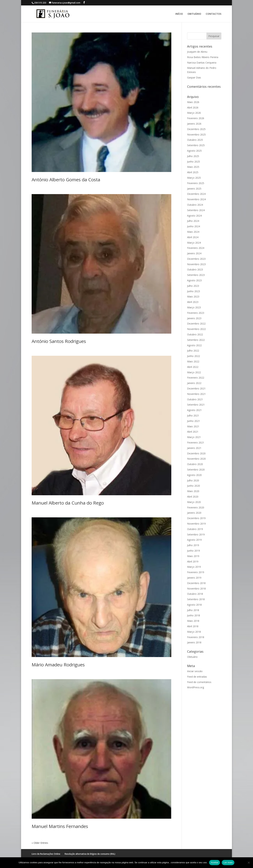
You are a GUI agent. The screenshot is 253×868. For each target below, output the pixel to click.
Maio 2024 (193, 232)
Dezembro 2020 (196, 453)
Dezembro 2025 (196, 129)
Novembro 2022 (196, 329)
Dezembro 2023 (196, 259)
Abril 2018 (193, 626)
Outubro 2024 (195, 205)
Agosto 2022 (194, 345)
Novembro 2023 (196, 264)
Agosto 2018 (194, 605)
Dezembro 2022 (196, 324)
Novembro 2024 (196, 199)
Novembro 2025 (196, 135)
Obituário (194, 14)
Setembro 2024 (196, 210)
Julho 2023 (193, 286)
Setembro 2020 (196, 470)
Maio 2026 (193, 102)
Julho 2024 (193, 221)
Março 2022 (194, 372)
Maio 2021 (193, 426)
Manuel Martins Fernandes (60, 826)
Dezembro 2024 (196, 194)
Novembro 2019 (196, 524)
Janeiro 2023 (194, 318)
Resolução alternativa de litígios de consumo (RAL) (90, 854)
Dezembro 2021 (196, 388)
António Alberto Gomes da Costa (66, 180)
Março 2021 (194, 437)
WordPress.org (196, 687)
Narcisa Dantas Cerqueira (202, 63)
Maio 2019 (193, 556)
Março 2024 (194, 243)
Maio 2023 (193, 296)
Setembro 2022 (196, 340)
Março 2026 (194, 113)
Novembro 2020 (196, 459)
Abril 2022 (193, 367)
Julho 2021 (193, 415)
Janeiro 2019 (194, 578)
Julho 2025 (193, 156)
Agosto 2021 (194, 410)
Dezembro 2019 (196, 518)
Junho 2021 (194, 421)
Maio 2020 (193, 491)
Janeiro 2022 (194, 383)
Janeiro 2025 (194, 189)
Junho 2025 (194, 162)
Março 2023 (194, 307)
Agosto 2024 (194, 216)
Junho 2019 (194, 551)
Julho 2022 (193, 351)
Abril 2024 (193, 237)
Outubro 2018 (195, 594)
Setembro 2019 (196, 534)
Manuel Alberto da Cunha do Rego (68, 503)
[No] (249, 863)
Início (179, 14)
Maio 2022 (193, 361)
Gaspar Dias (194, 77)
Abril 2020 (193, 497)
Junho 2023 (194, 291)
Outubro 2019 (195, 529)
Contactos (214, 14)
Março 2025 (194, 178)
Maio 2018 (193, 621)
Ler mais (228, 862)
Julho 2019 (193, 545)
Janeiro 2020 (194, 513)
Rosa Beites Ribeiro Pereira (203, 57)
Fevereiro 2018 (196, 637)
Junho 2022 (194, 356)
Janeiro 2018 (194, 642)
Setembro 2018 (196, 599)
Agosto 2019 (194, 540)
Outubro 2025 (195, 140)
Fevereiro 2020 (196, 507)
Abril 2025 (193, 172)
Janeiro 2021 (194, 448)
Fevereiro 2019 (196, 572)
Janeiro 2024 (194, 253)
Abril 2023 (193, 302)
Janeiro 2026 (194, 124)
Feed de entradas (197, 677)
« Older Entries (40, 843)
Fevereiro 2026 (196, 118)
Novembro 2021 (196, 394)
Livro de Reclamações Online (46, 854)
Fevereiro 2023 (196, 313)
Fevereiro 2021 (196, 443)
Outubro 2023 (195, 269)
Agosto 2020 (194, 475)
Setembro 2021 (196, 405)
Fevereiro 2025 (196, 183)
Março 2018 (194, 632)
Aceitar (215, 862)
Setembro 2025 (196, 145)
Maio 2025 (193, 167)
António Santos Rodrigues (59, 341)
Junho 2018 (194, 615)
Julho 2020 (193, 480)
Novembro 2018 (196, 589)
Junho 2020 (194, 486)
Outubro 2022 (195, 334)
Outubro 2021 (195, 399)
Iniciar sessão (195, 671)
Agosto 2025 (194, 151)
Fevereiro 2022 (196, 378)
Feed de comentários (199, 682)
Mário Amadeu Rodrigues (58, 665)
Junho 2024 (194, 226)
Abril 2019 (193, 561)
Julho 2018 (193, 610)
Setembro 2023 (196, 275)
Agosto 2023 (194, 280)
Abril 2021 (193, 432)
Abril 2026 (193, 107)
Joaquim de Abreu (197, 52)
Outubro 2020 (195, 464)
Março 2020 (194, 502)
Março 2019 (194, 567)
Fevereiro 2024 (196, 248)
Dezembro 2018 (196, 583)
